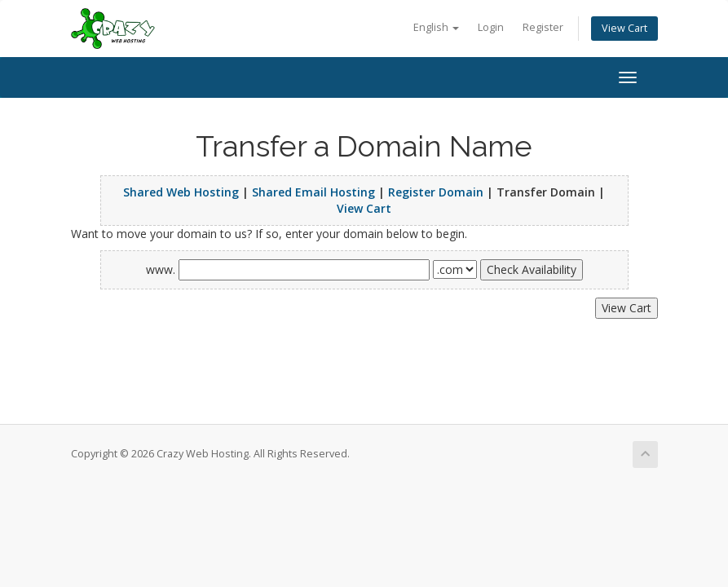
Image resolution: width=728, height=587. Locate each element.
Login (491, 27)
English (436, 27)
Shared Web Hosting (181, 192)
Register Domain (436, 192)
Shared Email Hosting (313, 192)
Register (543, 27)
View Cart (624, 28)
